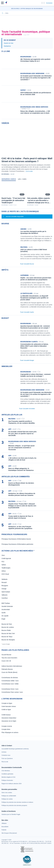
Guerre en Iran (9, 43)
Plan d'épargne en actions (10, 732)
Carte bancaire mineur (9, 706)
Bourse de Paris (7, 624)
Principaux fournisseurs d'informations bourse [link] (16, 539)
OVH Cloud (5, 574)
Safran (4, 565)
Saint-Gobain (6, 592)
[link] (27, 235)
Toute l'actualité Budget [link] (27, 360)
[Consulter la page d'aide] (44, 3)
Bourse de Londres (8, 627)
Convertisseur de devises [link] (10, 678)
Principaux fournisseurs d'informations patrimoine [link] (17, 544)
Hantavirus (7, 46)
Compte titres (6, 729)
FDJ (3, 562)
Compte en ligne (7, 703)
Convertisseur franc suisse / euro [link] (12, 692)
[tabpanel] (27, 194)
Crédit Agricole (6, 558)
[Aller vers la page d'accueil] (6, 3)
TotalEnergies (6, 568)
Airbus (4, 571)
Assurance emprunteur (9, 718)
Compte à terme (7, 726)
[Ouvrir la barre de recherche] (42, 3)
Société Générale (7, 606)
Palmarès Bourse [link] (7, 669)
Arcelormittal (6, 610)
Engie (3, 619)
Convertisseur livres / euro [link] (10, 689)
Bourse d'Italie (6, 630)
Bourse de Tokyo (7, 637)
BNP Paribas (6, 603)
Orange (4, 589)
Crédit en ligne (6, 710)
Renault (4, 582)
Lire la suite (29, 171)
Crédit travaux (6, 715)
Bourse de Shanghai (8, 640)
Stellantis (5, 579)
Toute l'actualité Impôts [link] (27, 312)
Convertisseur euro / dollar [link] (10, 684)
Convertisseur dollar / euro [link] (10, 681)
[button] (2, 3)
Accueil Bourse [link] (6, 655)
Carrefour (5, 598)
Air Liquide (5, 616)
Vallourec (5, 595)
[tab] (9, 180)
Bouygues (5, 586)
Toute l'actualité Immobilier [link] (27, 409)
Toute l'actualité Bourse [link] (27, 264)
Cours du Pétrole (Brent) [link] (9, 672)
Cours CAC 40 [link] (6, 661)
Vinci (3, 555)
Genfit (3, 613)
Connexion (49, 3)
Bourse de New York (8, 633)
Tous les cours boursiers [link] (9, 658)
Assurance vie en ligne (9, 721)
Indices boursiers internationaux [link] (12, 666)
